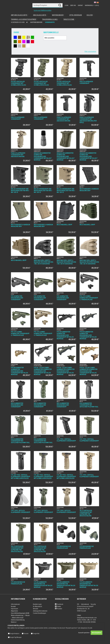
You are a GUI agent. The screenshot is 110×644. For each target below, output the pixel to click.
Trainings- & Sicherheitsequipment (24, 19)
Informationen (15, 604)
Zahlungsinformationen (40, 611)
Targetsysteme (69, 19)
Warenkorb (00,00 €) (92, 5)
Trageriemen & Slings (50, 19)
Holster (90, 15)
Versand (36, 609)
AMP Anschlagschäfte (19, 15)
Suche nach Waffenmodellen (43, 10)
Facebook (59, 604)
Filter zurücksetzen (90, 52)
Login (66, 5)
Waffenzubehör (58, 15)
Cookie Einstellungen (39, 613)
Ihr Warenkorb (37, 607)
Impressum (14, 609)
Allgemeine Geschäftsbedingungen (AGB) (20, 612)
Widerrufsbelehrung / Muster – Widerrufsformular (20, 617)
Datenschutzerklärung (18, 620)
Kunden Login (37, 604)
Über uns (73, 5)
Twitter (58, 607)
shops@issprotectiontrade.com (87, 618)
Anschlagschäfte (40, 15)
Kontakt (80, 5)
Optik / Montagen (76, 15)
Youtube (58, 609)
